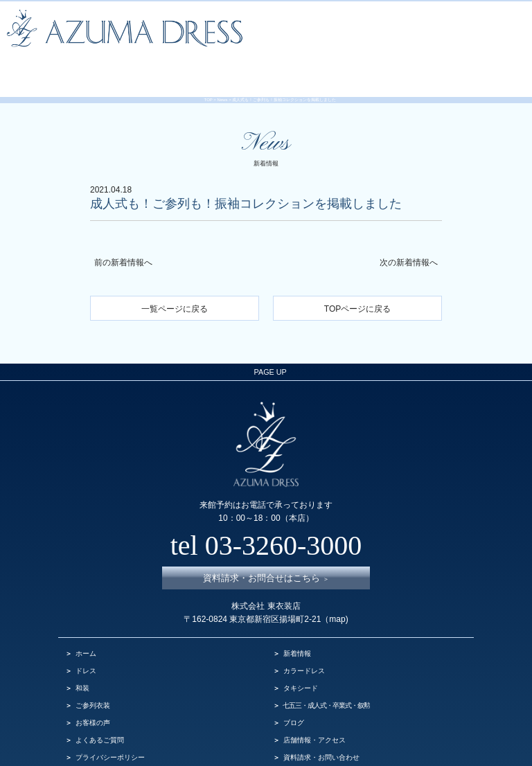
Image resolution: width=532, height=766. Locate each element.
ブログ (294, 688)
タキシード (301, 653)
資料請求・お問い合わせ (321, 723)
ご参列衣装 (93, 671)
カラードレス (304, 636)
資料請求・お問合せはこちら (266, 544)
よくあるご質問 (100, 705)
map (337, 585)
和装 (82, 653)
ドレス (86, 636)
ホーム (86, 619)
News (223, 87)
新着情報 (297, 619)
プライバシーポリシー (110, 723)
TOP (209, 87)
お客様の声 (93, 688)
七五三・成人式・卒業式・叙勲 (326, 671)
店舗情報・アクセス (314, 705)
